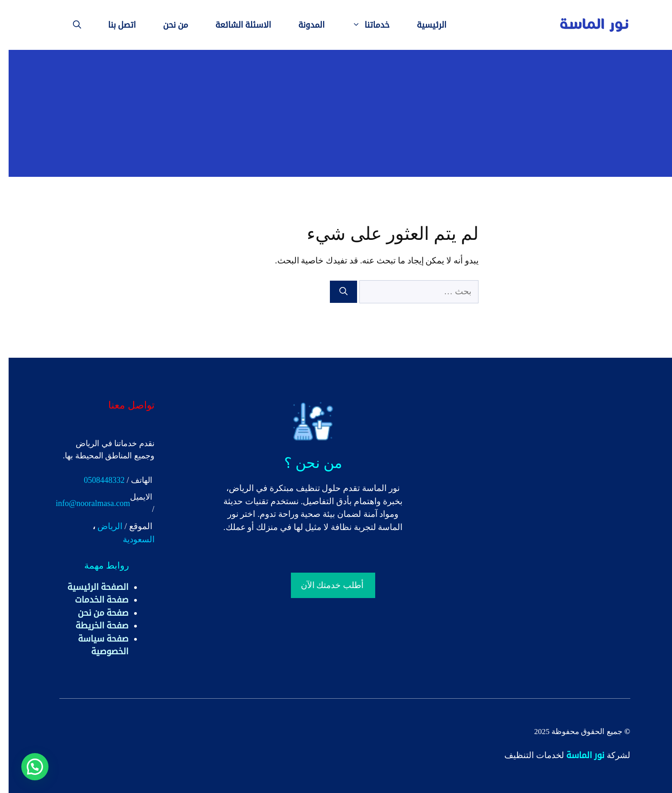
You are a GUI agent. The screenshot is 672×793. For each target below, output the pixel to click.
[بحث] (335, 292)
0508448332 (96, 480)
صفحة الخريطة (94, 625)
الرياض (101, 526)
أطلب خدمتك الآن (324, 585)
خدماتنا (355, 25)
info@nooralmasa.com (84, 503)
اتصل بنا (114, 25)
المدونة (303, 25)
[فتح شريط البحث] (68, 25)
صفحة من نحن (95, 613)
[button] (26, 767)
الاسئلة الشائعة (234, 25)
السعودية (130, 539)
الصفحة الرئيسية (89, 587)
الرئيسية (423, 25)
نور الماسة (577, 755)
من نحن (167, 25)
